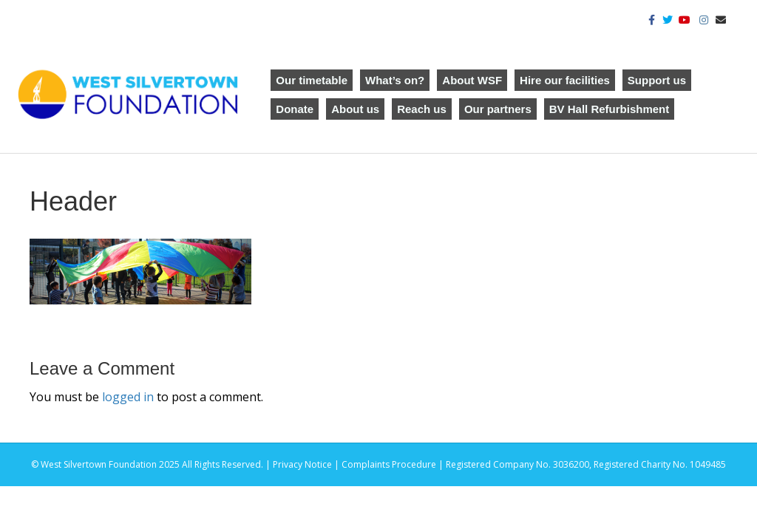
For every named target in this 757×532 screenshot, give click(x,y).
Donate (295, 109)
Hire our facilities (565, 80)
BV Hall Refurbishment (610, 109)
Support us (657, 80)
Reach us (422, 109)
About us (355, 109)
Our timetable (312, 80)
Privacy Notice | (307, 464)
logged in (128, 397)
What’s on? (395, 80)
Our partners (498, 109)
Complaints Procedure (389, 464)
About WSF (472, 80)
